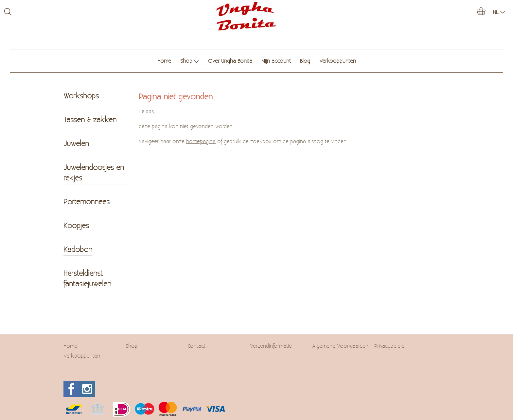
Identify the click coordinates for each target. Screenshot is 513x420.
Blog (305, 61)
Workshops (81, 95)
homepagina (201, 141)
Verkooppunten (338, 61)
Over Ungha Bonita (230, 61)
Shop (190, 61)
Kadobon (78, 249)
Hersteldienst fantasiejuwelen (87, 278)
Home (164, 61)
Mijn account (276, 61)
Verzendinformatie (271, 346)
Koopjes (76, 225)
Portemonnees (87, 201)
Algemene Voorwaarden (340, 346)
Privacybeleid (389, 346)
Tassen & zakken (90, 119)
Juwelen (76, 143)
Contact (197, 346)
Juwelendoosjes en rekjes (94, 172)
